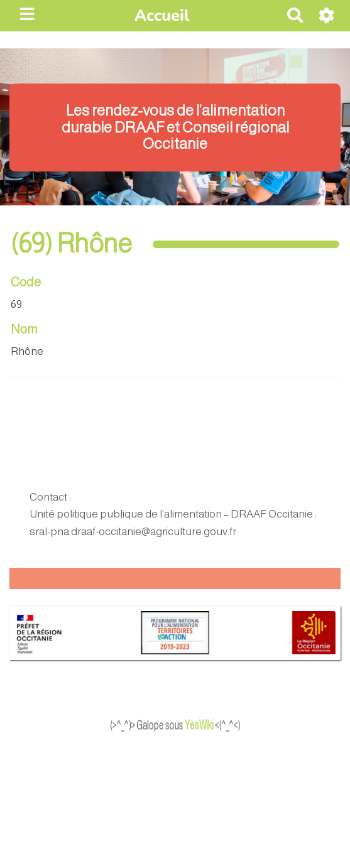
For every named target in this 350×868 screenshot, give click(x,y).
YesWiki (211, 725)
